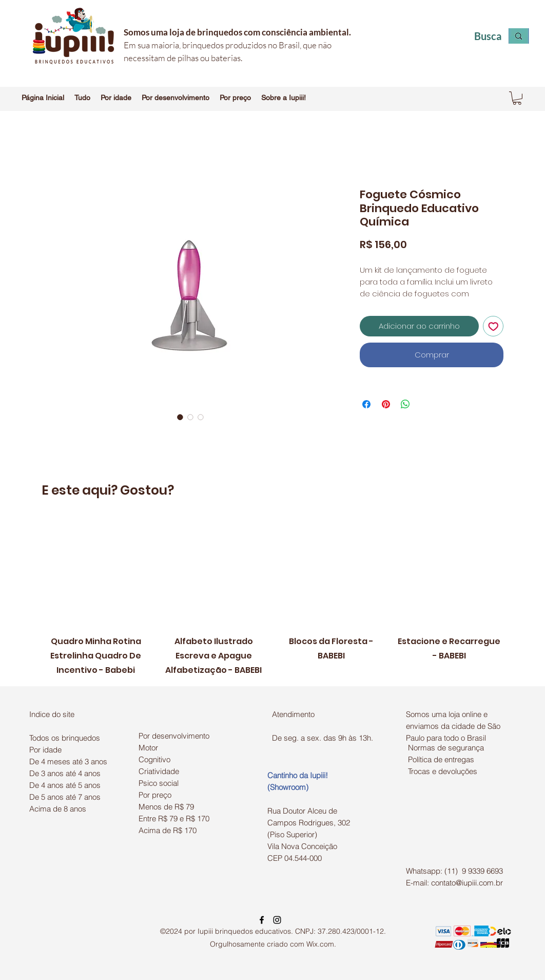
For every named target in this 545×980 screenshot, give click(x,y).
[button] (82, 98)
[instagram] (277, 920)
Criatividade (159, 771)
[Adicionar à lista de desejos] (493, 326)
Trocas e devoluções (443, 771)
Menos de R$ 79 (166, 807)
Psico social (159, 783)
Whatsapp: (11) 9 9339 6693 (454, 871)
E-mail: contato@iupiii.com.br (454, 883)
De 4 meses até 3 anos (68, 761)
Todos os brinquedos (65, 738)
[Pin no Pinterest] (386, 404)
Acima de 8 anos (58, 809)
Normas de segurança (446, 748)
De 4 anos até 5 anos (65, 785)
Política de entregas (441, 759)
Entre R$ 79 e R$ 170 (174, 818)
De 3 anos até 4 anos (65, 773)
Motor (148, 748)
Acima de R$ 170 (168, 830)
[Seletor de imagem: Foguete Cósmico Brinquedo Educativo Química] (180, 417)
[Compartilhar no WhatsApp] (405, 404)
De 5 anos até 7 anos (65, 797)
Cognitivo (154, 759)
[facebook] (262, 920)
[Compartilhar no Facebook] (366, 404)
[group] (272, 598)
